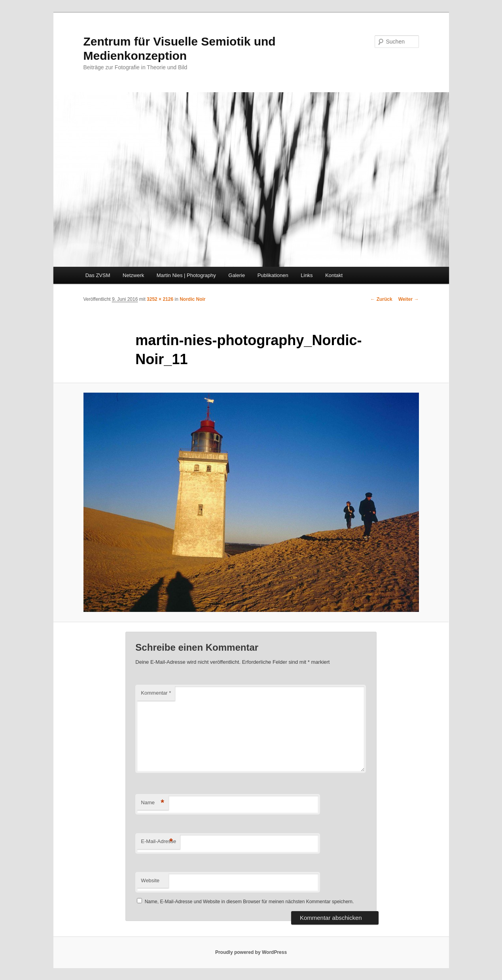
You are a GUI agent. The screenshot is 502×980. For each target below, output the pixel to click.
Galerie (237, 275)
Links (307, 275)
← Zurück (381, 299)
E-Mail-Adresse (158, 842)
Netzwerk (133, 275)
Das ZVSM (98, 275)
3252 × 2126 (160, 299)
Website (150, 880)
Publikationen (273, 275)
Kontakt (334, 275)
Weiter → (409, 299)
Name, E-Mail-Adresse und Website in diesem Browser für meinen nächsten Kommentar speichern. (249, 902)
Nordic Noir (192, 299)
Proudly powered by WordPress (251, 952)
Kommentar (156, 693)
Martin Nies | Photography (186, 275)
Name (152, 803)
